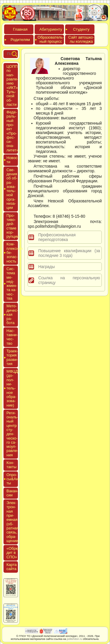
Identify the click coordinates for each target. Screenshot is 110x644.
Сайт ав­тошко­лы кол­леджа (81, 39)
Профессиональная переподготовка (57, 237)
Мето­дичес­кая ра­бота (12, 314)
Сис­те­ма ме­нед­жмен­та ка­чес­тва (12, 284)
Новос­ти (12, 160)
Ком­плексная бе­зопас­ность (12, 252)
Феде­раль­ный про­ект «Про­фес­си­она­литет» (12, 131)
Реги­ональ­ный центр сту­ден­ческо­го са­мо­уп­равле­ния (12, 434)
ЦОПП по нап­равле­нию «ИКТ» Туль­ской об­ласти (12, 85)
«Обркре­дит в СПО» (15, 553)
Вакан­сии (12, 493)
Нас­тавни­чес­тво (12, 337)
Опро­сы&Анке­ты (12, 479)
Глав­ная (20, 29)
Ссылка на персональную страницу (69, 280)
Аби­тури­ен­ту (51, 29)
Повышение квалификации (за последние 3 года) (69, 253)
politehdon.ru (75, 639)
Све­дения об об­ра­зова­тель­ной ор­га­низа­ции (12, 189)
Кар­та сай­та (12, 567)
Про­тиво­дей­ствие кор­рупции (13, 226)
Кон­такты (11, 465)
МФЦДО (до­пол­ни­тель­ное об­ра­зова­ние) (12, 388)
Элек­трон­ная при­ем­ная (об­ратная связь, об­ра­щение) (13, 522)
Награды (46, 267)
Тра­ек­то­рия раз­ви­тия (12, 357)
